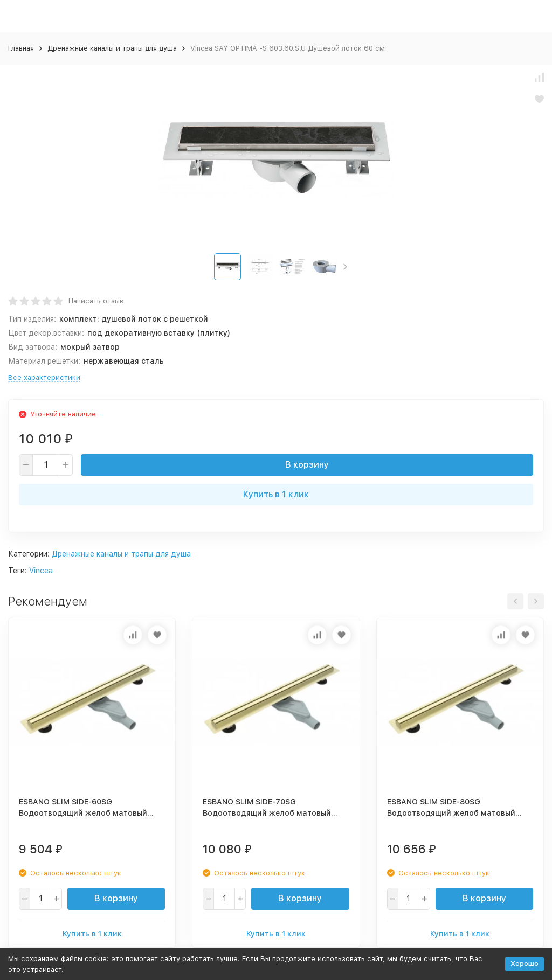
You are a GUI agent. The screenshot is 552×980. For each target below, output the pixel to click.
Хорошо (525, 964)
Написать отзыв (96, 301)
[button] (345, 267)
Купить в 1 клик (276, 494)
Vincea (41, 571)
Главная (21, 48)
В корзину (307, 465)
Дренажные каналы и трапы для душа (112, 48)
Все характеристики (44, 377)
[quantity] (46, 465)
